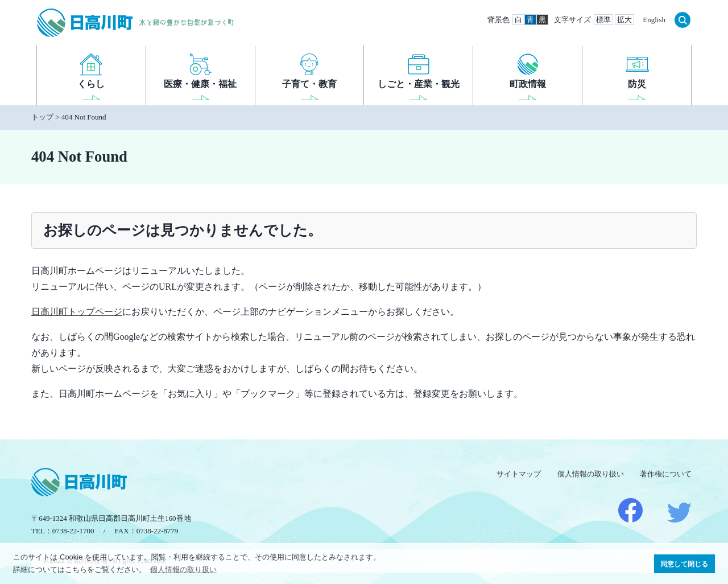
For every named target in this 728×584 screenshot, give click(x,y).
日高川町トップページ (77, 312)
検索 (682, 20)
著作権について (666, 474)
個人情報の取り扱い (591, 474)
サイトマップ (519, 474)
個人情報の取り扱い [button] (183, 569)
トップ (42, 117)
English (654, 20)
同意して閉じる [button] (684, 564)
